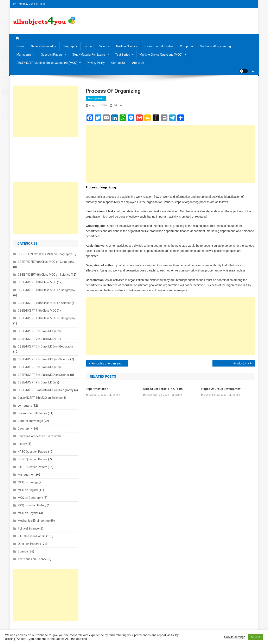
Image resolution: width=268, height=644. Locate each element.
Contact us (118, 63)
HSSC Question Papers (33, 459)
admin (118, 105)
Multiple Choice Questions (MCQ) (161, 55)
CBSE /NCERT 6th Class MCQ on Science (44, 275)
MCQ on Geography (30, 498)
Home (20, 46)
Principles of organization (108, 363)
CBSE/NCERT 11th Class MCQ (37, 311)
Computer (187, 46)
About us (138, 63)
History (88, 46)
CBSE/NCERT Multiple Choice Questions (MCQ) (47, 63)
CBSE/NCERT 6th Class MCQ (36, 331)
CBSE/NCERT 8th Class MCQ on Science (44, 375)
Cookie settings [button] (235, 637)
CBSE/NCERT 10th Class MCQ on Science (44, 303)
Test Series (123, 55)
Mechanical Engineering (215, 46)
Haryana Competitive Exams (36, 436)
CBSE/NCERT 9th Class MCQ (36, 382)
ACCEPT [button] (256, 637)
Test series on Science (32, 559)
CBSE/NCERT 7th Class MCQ (36, 339)
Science (104, 46)
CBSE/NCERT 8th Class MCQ (36, 367)
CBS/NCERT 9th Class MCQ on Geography (45, 254)
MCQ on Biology (28, 482)
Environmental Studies (159, 46)
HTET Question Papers (33, 467)
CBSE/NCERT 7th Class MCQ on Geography (46, 346)
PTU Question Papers (32, 536)
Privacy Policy (96, 63)
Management (25, 55)
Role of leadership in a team (163, 389)
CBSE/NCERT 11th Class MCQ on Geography (46, 318)
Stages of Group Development (221, 389)
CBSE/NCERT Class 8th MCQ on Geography (46, 390)
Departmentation (97, 389)
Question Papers (52, 55)
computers (25, 406)
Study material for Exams (89, 55)
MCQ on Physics (28, 513)
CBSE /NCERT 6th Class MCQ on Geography (46, 262)
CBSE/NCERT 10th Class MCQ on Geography (46, 290)
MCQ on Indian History (32, 505)
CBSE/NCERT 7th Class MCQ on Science (44, 359)
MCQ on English (28, 490)
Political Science (127, 46)
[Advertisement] (170, 154)
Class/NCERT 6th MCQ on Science (40, 398)
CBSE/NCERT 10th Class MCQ (37, 282)
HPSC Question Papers (33, 452)
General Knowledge (44, 46)
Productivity (241, 363)
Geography (70, 46)
